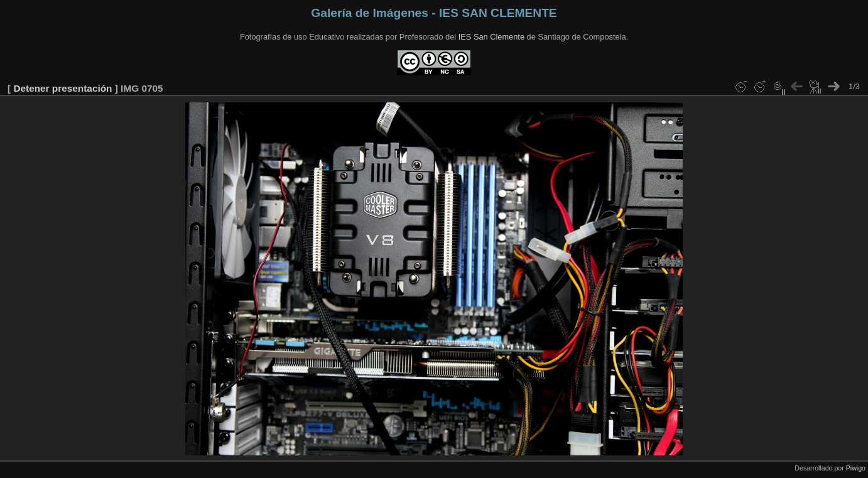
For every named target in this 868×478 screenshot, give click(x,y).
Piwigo (856, 468)
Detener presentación (62, 88)
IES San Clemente (491, 37)
